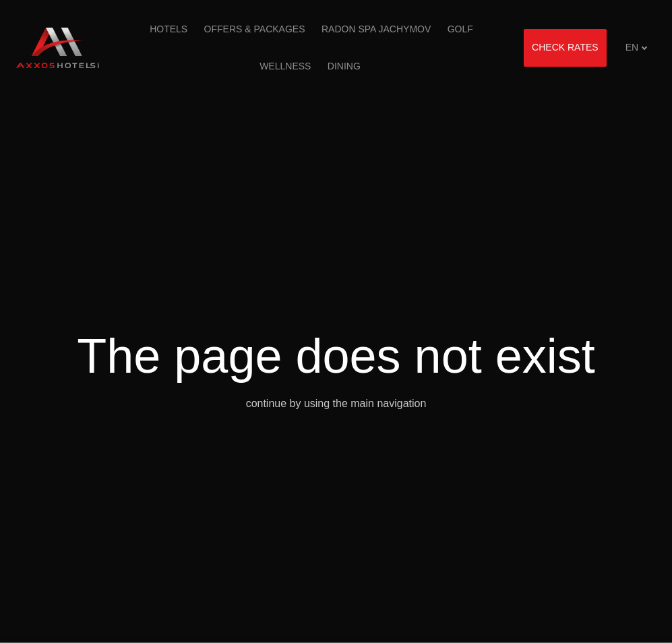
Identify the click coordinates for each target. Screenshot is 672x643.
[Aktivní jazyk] (637, 48)
